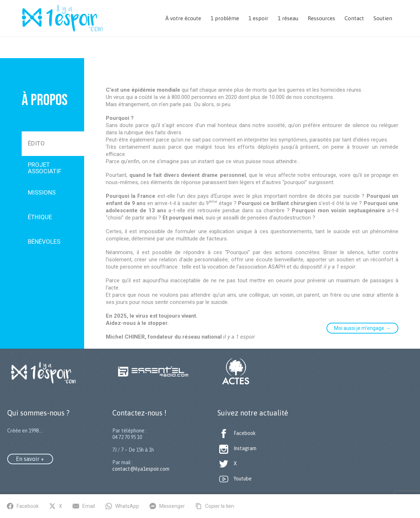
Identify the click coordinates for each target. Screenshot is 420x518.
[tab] (53, 144)
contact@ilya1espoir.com (141, 469)
